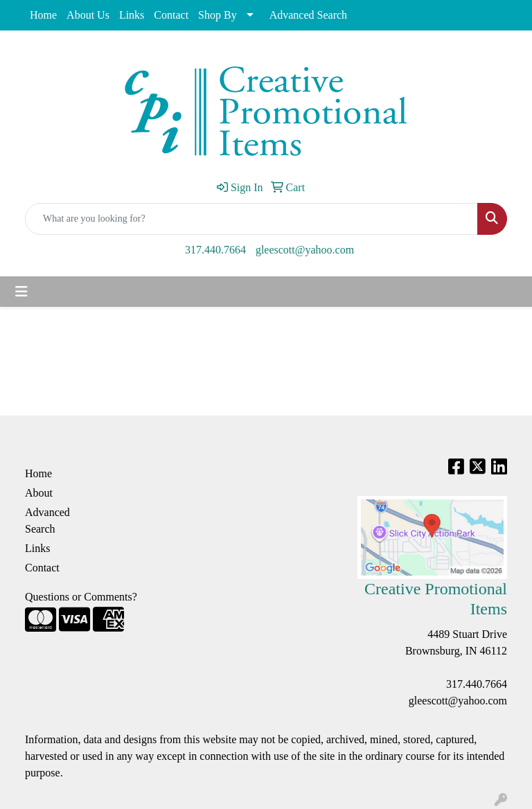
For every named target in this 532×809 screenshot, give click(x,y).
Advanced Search (308, 15)
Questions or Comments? (81, 597)
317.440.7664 (215, 250)
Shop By (218, 15)
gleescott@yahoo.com (305, 250)
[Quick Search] (251, 219)
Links (132, 15)
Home (43, 15)
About (39, 493)
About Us (88, 15)
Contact (171, 15)
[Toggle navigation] (21, 292)
